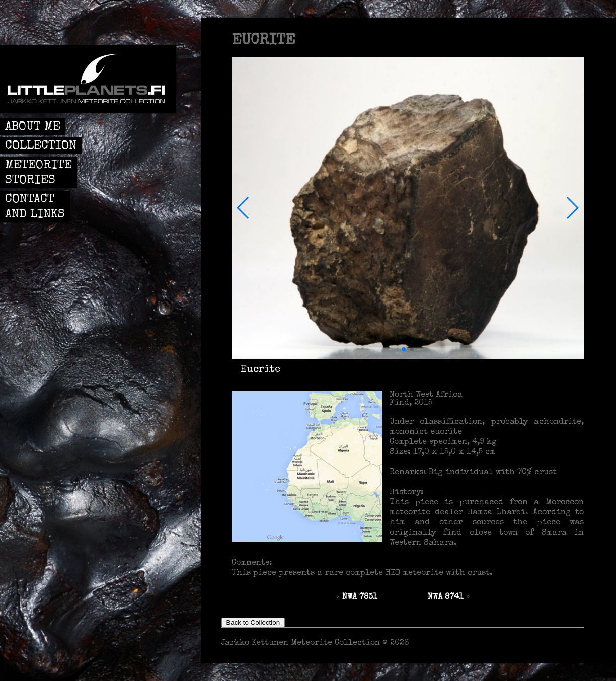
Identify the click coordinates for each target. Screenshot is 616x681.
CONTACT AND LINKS (35, 207)
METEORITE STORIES (38, 173)
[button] (243, 208)
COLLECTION (41, 146)
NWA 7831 (360, 597)
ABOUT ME (33, 127)
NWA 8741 (446, 597)
